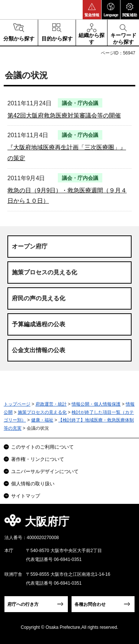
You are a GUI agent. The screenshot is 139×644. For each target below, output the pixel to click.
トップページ (17, 404)
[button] (92, 10)
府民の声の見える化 (39, 298)
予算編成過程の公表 (39, 324)
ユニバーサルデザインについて (45, 471)
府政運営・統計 (51, 404)
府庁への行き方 (23, 604)
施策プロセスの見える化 (44, 272)
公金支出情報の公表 (39, 350)
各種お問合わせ (90, 604)
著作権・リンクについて (38, 459)
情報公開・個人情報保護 (96, 404)
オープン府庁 (30, 246)
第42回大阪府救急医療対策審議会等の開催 (64, 115)
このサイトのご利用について (42, 447)
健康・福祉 (42, 420)
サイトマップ (26, 496)
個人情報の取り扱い (33, 484)
